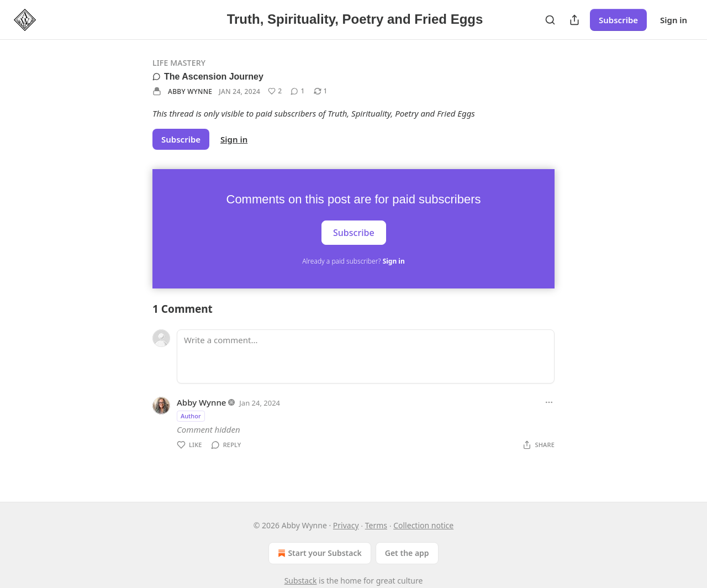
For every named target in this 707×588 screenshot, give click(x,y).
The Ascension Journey (208, 77)
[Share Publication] (574, 20)
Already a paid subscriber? (353, 261)
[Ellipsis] (549, 402)
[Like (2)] (275, 91)
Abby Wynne (190, 91)
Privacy (346, 525)
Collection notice (423, 525)
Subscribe (618, 20)
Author (191, 416)
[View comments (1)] (297, 91)
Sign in (674, 20)
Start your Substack (318, 553)
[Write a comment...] (366, 356)
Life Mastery (179, 63)
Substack (301, 581)
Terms (376, 525)
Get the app (407, 553)
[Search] (550, 20)
